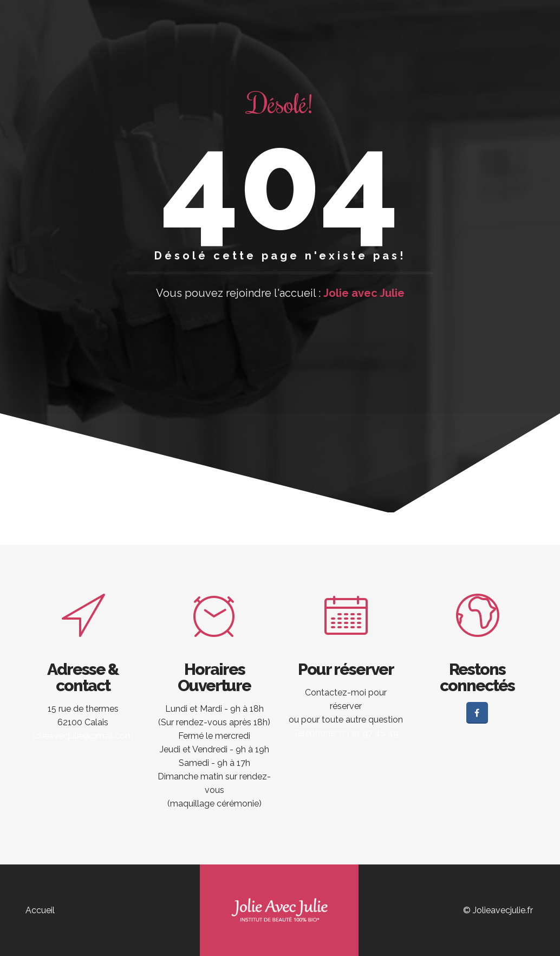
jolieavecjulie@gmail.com (83, 736)
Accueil (40, 910)
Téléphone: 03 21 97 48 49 (346, 733)
